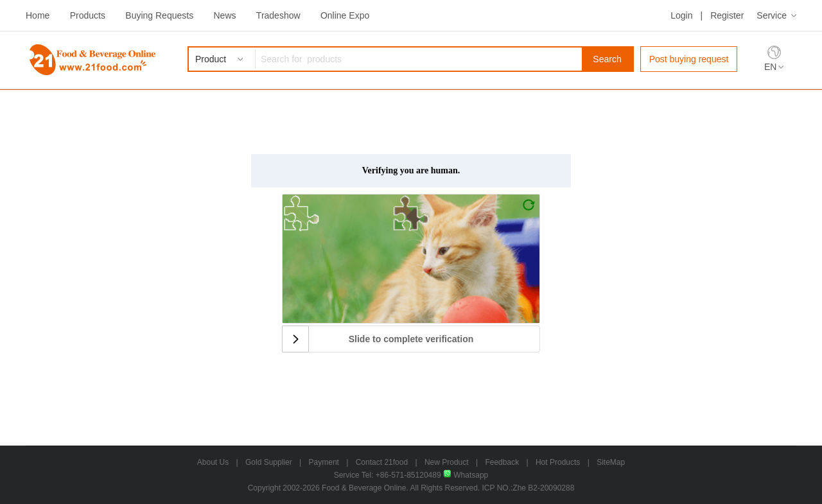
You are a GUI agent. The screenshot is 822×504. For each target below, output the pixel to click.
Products (88, 15)
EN (770, 67)
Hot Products (558, 462)
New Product (447, 462)
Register (727, 15)
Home (38, 15)
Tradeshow (278, 15)
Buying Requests (159, 15)
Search (607, 59)
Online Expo (345, 15)
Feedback (502, 462)
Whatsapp (466, 475)
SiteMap (611, 462)
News (224, 15)
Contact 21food (382, 462)
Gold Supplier (269, 462)
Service (772, 15)
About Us (213, 462)
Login (681, 15)
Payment (324, 462)
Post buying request (689, 59)
